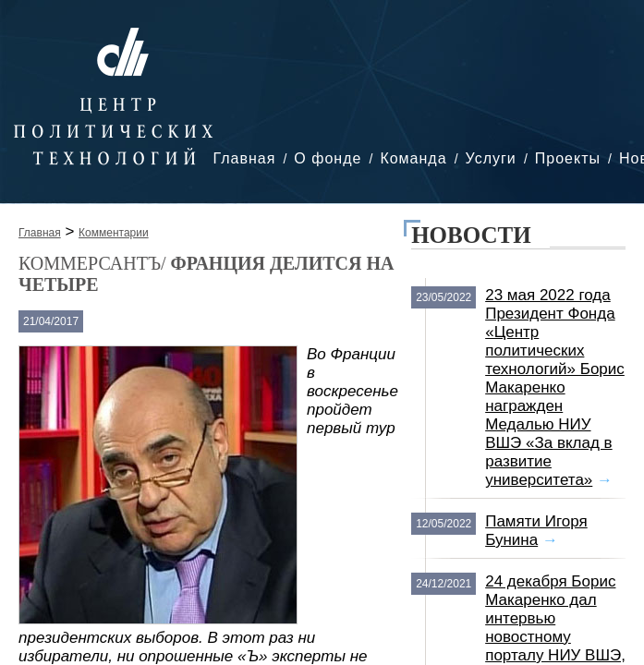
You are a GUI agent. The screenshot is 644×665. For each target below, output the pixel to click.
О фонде (328, 158)
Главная (244, 158)
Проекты (568, 158)
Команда (413, 158)
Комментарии (114, 233)
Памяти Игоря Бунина (536, 531)
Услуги (491, 158)
